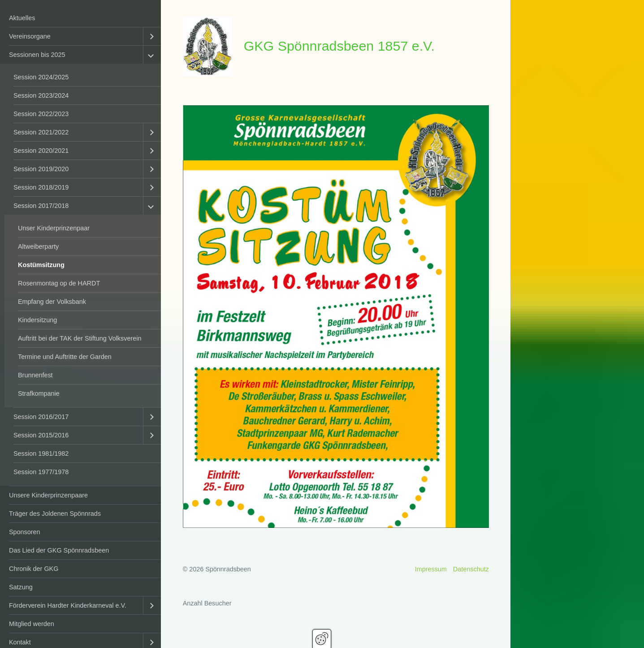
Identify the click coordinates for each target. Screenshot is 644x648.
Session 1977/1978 (41, 472)
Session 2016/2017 (41, 417)
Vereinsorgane (30, 36)
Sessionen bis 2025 (37, 55)
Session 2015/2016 (41, 435)
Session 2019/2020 (41, 169)
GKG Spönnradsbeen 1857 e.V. (339, 46)
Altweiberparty (38, 246)
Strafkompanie (39, 393)
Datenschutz (471, 569)
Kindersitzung (37, 320)
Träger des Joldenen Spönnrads (55, 514)
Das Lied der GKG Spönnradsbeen (59, 550)
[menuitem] (80, 18)
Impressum (431, 569)
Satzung (21, 587)
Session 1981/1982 (41, 454)
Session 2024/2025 (41, 77)
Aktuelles (22, 18)
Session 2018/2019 (41, 187)
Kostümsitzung (41, 265)
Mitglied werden (32, 624)
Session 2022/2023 (41, 114)
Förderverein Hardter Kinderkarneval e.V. (68, 605)
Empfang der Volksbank (52, 302)
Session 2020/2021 (41, 151)
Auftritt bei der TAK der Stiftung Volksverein (80, 338)
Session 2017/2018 (41, 206)
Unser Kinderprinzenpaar (54, 228)
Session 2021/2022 (41, 132)
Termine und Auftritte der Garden (65, 357)
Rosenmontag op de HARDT (59, 283)
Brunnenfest (35, 375)
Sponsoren (25, 532)
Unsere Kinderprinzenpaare (48, 495)
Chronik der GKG (34, 569)
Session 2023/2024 (41, 95)
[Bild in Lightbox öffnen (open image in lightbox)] (336, 317)
